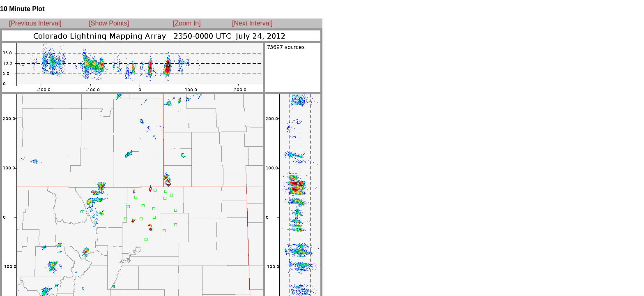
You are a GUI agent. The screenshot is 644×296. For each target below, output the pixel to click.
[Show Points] (109, 23)
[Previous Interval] (35, 23)
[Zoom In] (187, 23)
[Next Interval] (252, 23)
